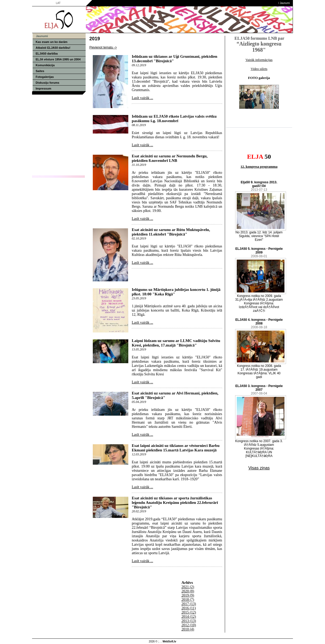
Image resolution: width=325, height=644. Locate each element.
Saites (40, 71)
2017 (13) (189, 604)
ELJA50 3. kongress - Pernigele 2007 (259, 388)
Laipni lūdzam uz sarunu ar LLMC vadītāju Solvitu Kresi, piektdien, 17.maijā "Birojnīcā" (176, 343)
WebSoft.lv (169, 641)
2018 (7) (188, 600)
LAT (58, 3)
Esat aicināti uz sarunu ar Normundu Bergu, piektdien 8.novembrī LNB (170, 158)
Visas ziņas (259, 468)
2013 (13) (189, 621)
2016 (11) (188, 608)
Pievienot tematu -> (103, 47)
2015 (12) (189, 612)
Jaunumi (285, 3)
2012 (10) (189, 625)
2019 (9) (188, 595)
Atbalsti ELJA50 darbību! (53, 48)
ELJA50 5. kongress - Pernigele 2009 (259, 251)
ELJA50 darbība (47, 54)
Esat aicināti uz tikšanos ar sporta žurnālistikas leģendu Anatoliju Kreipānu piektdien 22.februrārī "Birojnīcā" (175, 503)
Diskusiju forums (48, 83)
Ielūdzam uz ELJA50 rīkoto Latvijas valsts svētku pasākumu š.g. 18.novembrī (174, 119)
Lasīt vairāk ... (142, 98)
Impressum (44, 88)
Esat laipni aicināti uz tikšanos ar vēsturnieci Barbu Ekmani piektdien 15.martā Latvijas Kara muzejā (176, 448)
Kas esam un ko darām (52, 42)
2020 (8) (188, 591)
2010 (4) (188, 629)
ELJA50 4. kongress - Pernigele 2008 (259, 322)
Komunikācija (45, 65)
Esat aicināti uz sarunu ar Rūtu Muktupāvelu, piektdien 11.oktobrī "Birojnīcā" (171, 232)
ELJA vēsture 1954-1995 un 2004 (58, 59)
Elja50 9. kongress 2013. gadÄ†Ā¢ (259, 184)
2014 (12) (189, 617)
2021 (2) (188, 587)
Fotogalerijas (45, 77)
